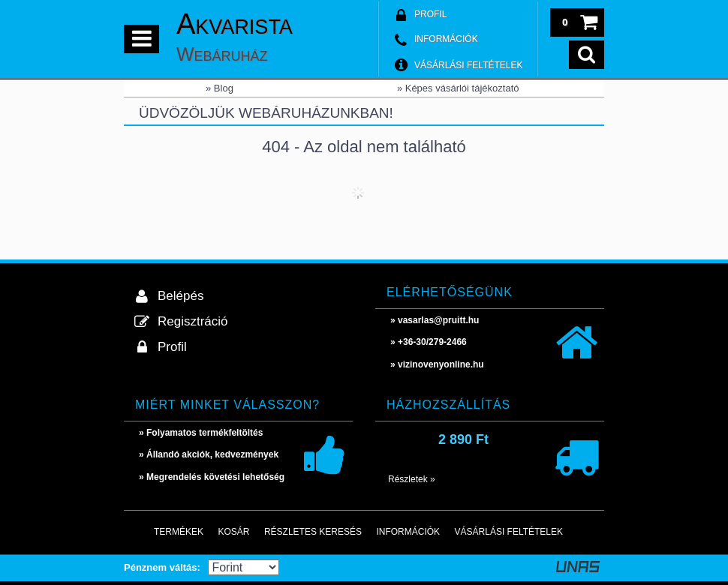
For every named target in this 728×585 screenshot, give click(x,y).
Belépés (180, 296)
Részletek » (412, 479)
